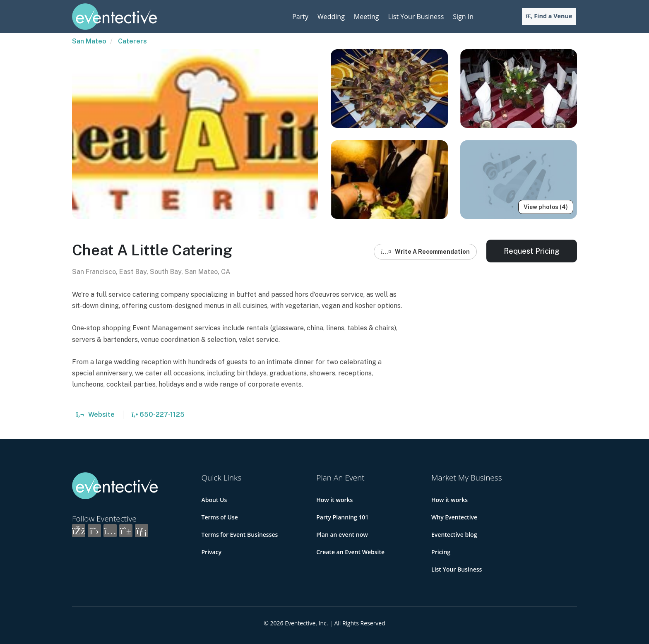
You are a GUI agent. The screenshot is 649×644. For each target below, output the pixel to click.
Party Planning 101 (342, 517)
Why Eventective (454, 517)
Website (95, 415)
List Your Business (416, 17)
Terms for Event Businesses (240, 535)
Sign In (463, 17)
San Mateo (89, 41)
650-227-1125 (158, 415)
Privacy (212, 552)
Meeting (367, 17)
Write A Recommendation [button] (425, 252)
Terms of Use (220, 517)
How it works (334, 500)
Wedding (331, 17)
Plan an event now (342, 535)
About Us (214, 500)
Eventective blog (454, 535)
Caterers (132, 41)
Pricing (441, 552)
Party (300, 17)
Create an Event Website (350, 552)
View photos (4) (546, 207)
